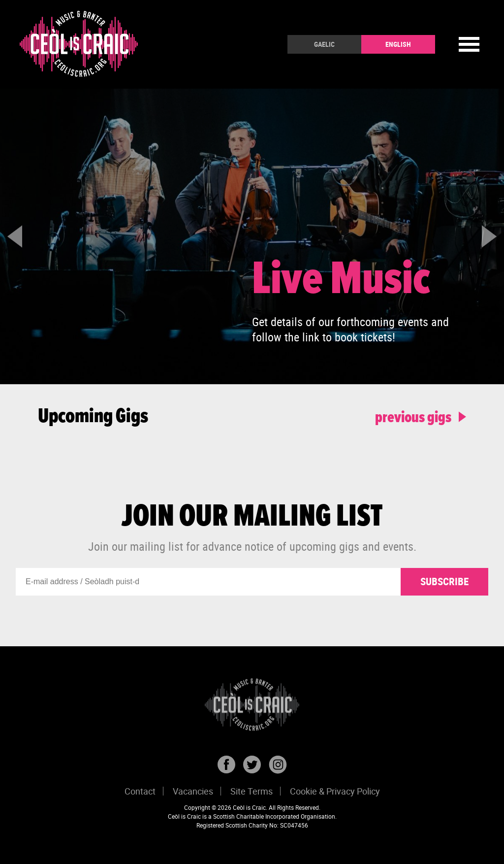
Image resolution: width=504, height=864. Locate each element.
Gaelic (324, 44)
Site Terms (252, 791)
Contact (140, 791)
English (398, 44)
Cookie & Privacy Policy (335, 791)
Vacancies (193, 791)
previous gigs (421, 417)
